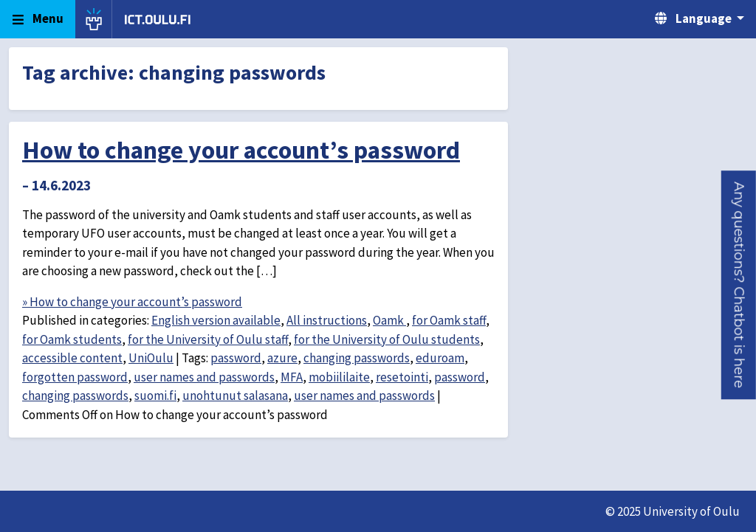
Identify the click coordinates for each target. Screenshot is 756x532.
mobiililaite (339, 377)
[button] (739, 285)
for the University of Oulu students (387, 339)
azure (282, 358)
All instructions (327, 320)
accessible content (72, 358)
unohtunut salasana (235, 395)
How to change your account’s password (241, 150)
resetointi (402, 377)
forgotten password (75, 377)
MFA (292, 377)
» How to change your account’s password (132, 302)
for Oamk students (72, 339)
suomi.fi (155, 395)
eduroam (440, 358)
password (236, 358)
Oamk (389, 320)
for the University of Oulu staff (208, 339)
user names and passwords (204, 377)
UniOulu (151, 358)
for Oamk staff (449, 320)
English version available (216, 320)
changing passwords (357, 358)
